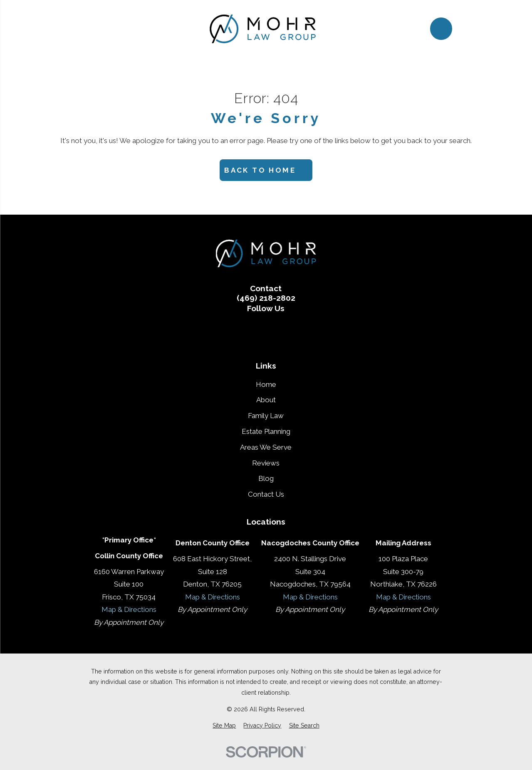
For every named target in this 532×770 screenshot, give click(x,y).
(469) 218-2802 (266, 298)
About (266, 400)
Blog (266, 478)
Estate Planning (266, 431)
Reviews (266, 463)
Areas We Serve (266, 447)
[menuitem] (224, 726)
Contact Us (266, 494)
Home (266, 384)
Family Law (266, 416)
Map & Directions (129, 609)
